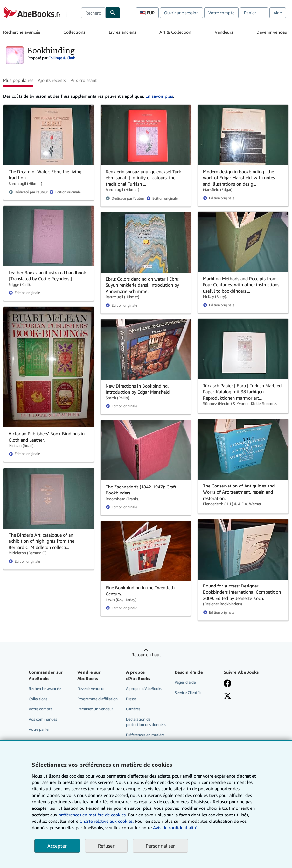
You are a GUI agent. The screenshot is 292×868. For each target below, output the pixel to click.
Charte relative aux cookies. (107, 821)
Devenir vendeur (273, 32)
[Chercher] (113, 13)
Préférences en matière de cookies (145, 737)
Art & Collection (175, 32)
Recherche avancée (22, 32)
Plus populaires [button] (18, 80)
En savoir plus (159, 96)
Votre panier (39, 729)
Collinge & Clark (62, 58)
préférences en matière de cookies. (93, 815)
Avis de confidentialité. (176, 827)
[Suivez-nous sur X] (227, 696)
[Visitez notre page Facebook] (227, 683)
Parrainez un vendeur (95, 709)
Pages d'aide (185, 682)
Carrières (133, 709)
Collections (74, 32)
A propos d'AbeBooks (144, 689)
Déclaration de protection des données (146, 722)
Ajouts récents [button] (52, 80)
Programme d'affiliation (97, 699)
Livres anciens (122, 32)
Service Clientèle (188, 692)
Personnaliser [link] (160, 846)
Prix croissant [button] (83, 80)
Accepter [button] (57, 846)
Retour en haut (146, 655)
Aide (278, 13)
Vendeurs (224, 32)
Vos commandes (43, 719)
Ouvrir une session (181, 13)
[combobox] (93, 13)
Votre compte (221, 13)
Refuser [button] (106, 846)
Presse (131, 699)
